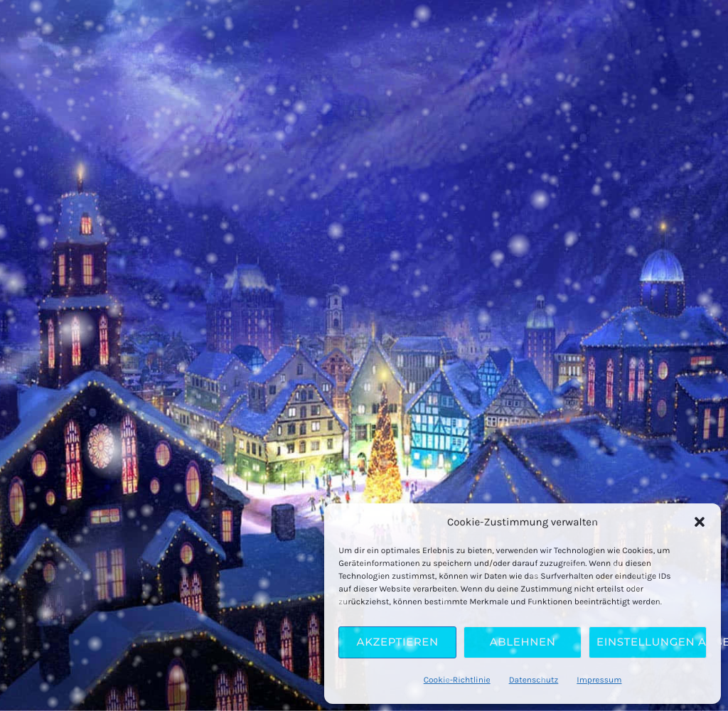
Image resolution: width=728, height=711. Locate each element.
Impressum (599, 680)
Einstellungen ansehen (652, 642)
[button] (700, 522)
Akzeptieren (398, 642)
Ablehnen (523, 642)
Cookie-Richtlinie (457, 680)
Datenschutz (534, 680)
